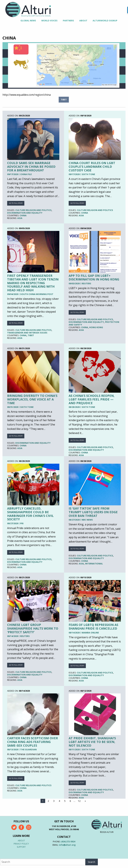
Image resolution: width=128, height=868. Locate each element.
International (94, 564)
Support (21, 847)
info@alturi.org (67, 845)
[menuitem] (28, 21)
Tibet (64, 100)
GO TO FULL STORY (16, 203)
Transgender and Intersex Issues (27, 333)
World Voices (49, 21)
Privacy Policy (21, 844)
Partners (68, 21)
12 (79, 801)
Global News (28, 21)
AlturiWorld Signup (105, 21)
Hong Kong (96, 327)
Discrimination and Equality (25, 213)
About (83, 21)
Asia (20, 218)
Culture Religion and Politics (33, 210)
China (23, 215)
